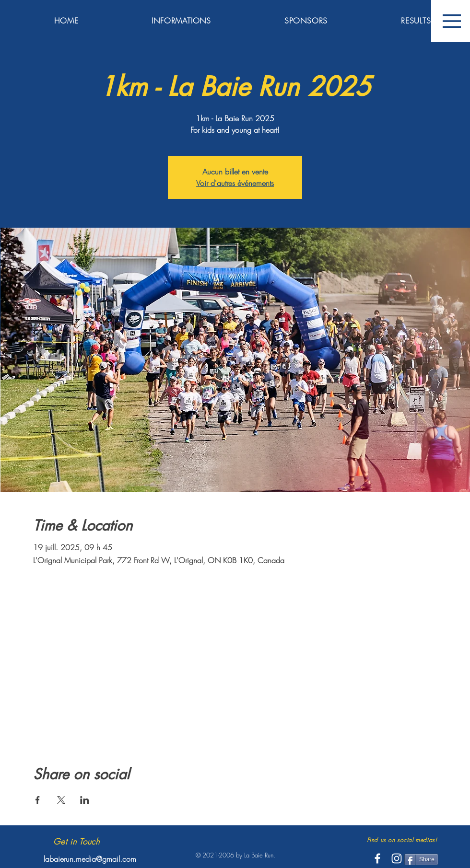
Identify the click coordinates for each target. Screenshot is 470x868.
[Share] (421, 859)
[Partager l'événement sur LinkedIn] (85, 800)
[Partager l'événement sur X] (61, 800)
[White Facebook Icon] (377, 858)
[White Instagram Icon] (397, 858)
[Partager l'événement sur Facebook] (38, 800)
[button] (452, 21)
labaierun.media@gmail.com (90, 859)
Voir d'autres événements (235, 183)
